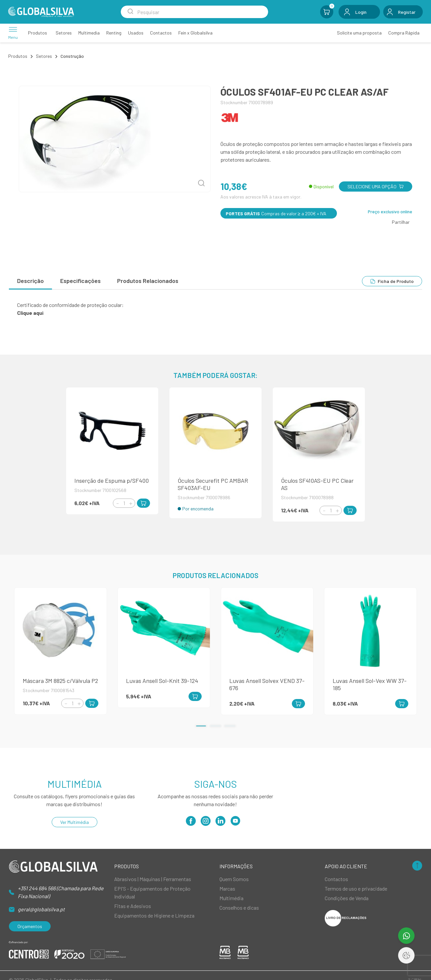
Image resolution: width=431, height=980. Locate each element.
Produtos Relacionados (148, 281)
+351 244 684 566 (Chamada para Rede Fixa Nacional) (61, 892)
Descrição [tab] (30, 281)
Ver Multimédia (75, 822)
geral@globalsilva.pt (41, 909)
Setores (44, 56)
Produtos (18, 56)
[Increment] (131, 503)
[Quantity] (124, 503)
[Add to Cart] (143, 503)
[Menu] (13, 33)
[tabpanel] (216, 309)
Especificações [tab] (80, 281)
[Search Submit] (130, 12)
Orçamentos (30, 926)
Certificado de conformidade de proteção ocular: (70, 305)
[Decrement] (117, 503)
